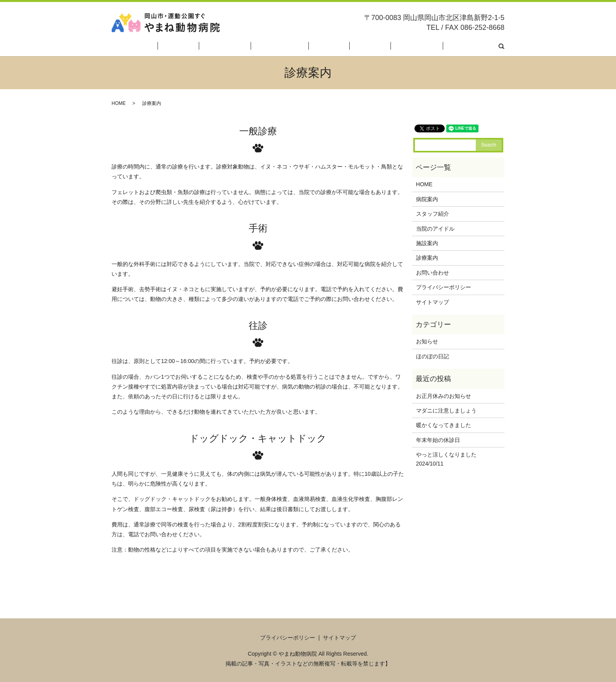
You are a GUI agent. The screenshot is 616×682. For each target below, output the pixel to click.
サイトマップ (433, 302)
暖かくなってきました (444, 425)
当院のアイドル (329, 46)
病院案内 (250, 46)
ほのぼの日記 (433, 46)
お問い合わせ (474, 46)
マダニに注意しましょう (446, 411)
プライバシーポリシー (444, 287)
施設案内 (368, 46)
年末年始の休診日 (438, 440)
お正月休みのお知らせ (444, 396)
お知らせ (427, 341)
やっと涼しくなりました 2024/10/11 (455, 459)
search (501, 46)
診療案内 (398, 46)
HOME (222, 46)
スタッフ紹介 (285, 46)
